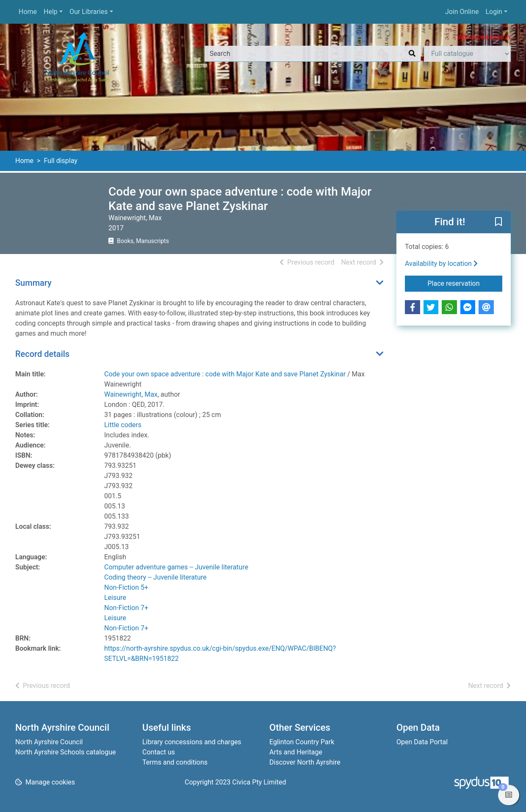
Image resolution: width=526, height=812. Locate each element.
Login (494, 12)
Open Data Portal (422, 742)
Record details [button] (42, 354)
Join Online (462, 12)
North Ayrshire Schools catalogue (65, 752)
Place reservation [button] (465, 283)
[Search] (412, 54)
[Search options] (467, 54)
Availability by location (441, 264)
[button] (498, 223)
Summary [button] (33, 283)
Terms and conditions (175, 762)
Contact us (159, 752)
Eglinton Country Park (302, 742)
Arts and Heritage (296, 752)
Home (28, 12)
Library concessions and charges (192, 742)
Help (51, 12)
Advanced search (484, 37)
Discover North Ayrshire (305, 762)
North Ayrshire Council (49, 742)
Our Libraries (89, 12)
